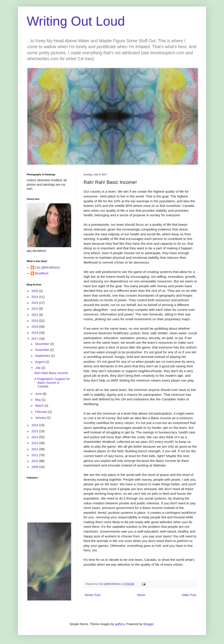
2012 (35, 449)
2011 (35, 455)
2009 (35, 467)
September (43, 356)
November (42, 350)
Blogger (148, 624)
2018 (35, 333)
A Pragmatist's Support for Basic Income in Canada (52, 383)
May (38, 400)
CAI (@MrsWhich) (47, 267)
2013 (35, 443)
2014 (35, 437)
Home (141, 595)
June (39, 394)
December (42, 344)
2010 (35, 461)
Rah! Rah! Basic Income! (51, 373)
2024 (35, 297)
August (40, 362)
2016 (35, 425)
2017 (35, 339)
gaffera (120, 624)
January (41, 418)
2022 (35, 309)
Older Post (189, 595)
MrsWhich (42, 273)
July (38, 368)
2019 (35, 327)
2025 (35, 291)
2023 (35, 303)
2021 (35, 315)
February (42, 412)
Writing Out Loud (76, 21)
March (40, 406)
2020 (35, 321)
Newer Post (93, 595)
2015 (35, 431)
